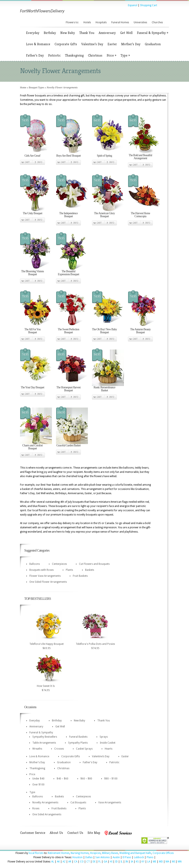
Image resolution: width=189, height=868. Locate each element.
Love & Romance (38, 44)
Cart (27, 162)
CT (88, 862)
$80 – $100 (111, 779)
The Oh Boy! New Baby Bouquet (104, 331)
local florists (36, 853)
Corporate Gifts (66, 44)
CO (82, 862)
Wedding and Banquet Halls (135, 853)
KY (143, 862)
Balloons (35, 564)
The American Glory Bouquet (105, 215)
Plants (69, 570)
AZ (64, 862)
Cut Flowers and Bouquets (94, 564)
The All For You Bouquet (32, 331)
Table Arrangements (44, 743)
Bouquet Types (36, 87)
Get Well (126, 33)
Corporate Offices (163, 853)
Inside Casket (108, 743)
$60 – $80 (86, 779)
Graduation (153, 44)
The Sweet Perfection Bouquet (68, 331)
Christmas (95, 55)
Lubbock (139, 857)
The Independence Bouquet (68, 215)
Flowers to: (72, 22)
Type (125, 55)
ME (155, 862)
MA (167, 862)
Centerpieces (59, 564)
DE (94, 862)
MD (161, 862)
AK (58, 862)
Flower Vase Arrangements (45, 576)
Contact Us (75, 833)
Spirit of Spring (104, 156)
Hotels (87, 22)
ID (116, 862)
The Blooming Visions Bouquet (32, 273)
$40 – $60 (62, 779)
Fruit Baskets (80, 576)
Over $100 (38, 785)
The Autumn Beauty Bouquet (140, 331)
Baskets (90, 570)
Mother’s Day (131, 44)
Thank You (87, 33)
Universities (140, 22)
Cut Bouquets (78, 802)
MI (173, 862)
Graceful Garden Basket (68, 445)
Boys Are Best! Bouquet (68, 156)
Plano (150, 857)
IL (122, 862)
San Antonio (103, 857)
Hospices (95, 853)
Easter (112, 44)
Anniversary (107, 33)
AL (53, 862)
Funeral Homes (120, 22)
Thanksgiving (74, 55)
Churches (157, 22)
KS (137, 862)
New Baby (68, 33)
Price (111, 55)
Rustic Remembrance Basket (104, 389)
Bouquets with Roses (42, 570)
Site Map (94, 833)
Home (23, 87)
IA (132, 862)
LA (149, 862)
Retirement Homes (59, 853)
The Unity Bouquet (32, 213)
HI (111, 862)
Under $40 (38, 779)
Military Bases (110, 853)
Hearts (109, 749)
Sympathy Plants (78, 743)
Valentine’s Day (92, 44)
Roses (36, 808)
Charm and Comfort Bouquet (33, 447)
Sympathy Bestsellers (45, 737)
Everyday (33, 33)
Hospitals (101, 22)
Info (40, 162)
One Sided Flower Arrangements (48, 582)
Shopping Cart (149, 5)
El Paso (127, 857)
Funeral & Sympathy (152, 33)
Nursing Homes (80, 853)
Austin (116, 857)
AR (70, 862)
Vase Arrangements (110, 802)
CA (76, 862)
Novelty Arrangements (45, 802)
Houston (77, 857)
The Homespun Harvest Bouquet (68, 389)
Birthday (50, 33)
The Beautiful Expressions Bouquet (69, 273)
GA (105, 862)
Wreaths (37, 749)
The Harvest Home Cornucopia (140, 215)
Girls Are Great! (32, 156)
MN (180, 862)
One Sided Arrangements (47, 814)
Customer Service (33, 833)
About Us (56, 833)
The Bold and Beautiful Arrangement (140, 157)
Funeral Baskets (78, 737)
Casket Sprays (84, 749)
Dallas (89, 857)
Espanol (133, 5)
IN (127, 862)
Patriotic (54, 55)
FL (100, 862)
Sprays (104, 737)
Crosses (59, 749)
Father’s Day (35, 55)
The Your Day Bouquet (33, 387)
